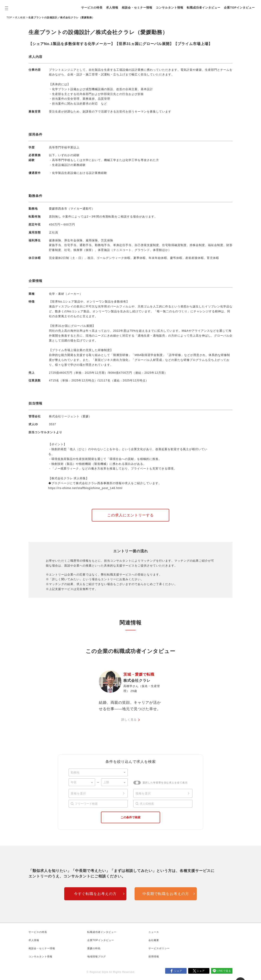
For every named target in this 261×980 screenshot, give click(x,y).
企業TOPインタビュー (98, 10)
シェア (178, 971)
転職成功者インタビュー (205, 5)
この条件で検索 (130, 817)
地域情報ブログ (97, 957)
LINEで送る (224, 971)
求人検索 (20, 18)
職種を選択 (143, 793)
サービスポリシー (159, 948)
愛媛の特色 (94, 948)
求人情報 (114, 5)
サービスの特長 (93, 5)
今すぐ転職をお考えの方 (95, 894)
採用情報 (154, 957)
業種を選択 (78, 793)
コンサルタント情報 (171, 5)
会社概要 (154, 940)
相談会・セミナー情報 (139, 5)
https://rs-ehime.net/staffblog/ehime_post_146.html (85, 488)
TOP (9, 18)
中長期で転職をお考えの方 (166, 894)
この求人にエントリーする (130, 515)
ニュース (154, 932)
